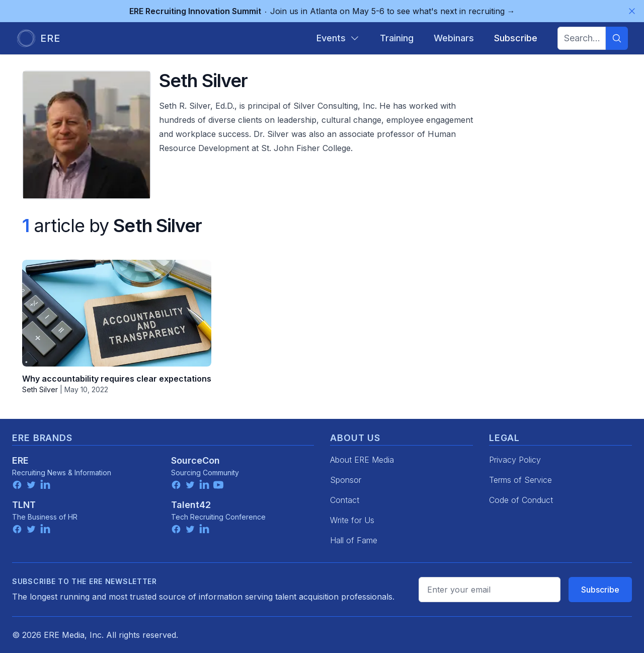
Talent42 (191, 505)
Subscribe (600, 590)
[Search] (617, 38)
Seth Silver (40, 389)
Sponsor (346, 480)
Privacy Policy (515, 460)
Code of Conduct (521, 500)
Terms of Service (520, 480)
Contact (345, 500)
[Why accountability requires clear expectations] (117, 313)
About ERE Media (362, 460)
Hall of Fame (354, 540)
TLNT (24, 505)
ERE (20, 460)
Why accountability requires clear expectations (117, 379)
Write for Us (352, 520)
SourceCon (195, 460)
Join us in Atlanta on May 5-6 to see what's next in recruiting (322, 11)
